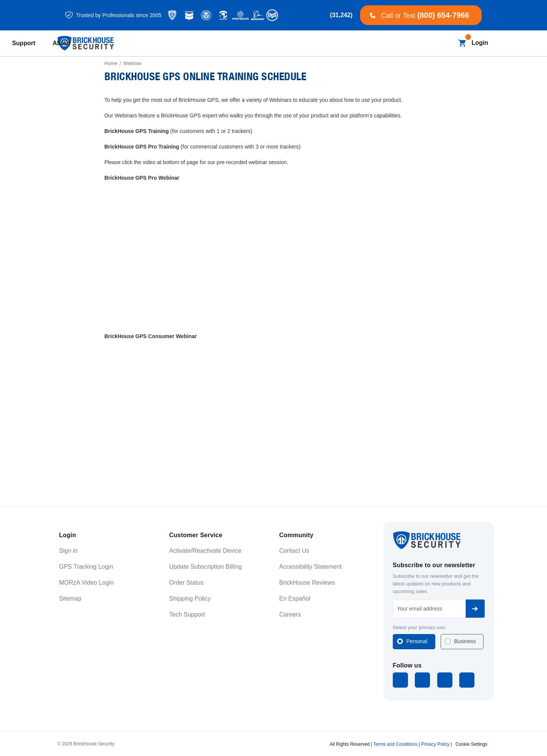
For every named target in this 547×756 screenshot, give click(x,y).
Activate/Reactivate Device (205, 551)
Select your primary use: (419, 627)
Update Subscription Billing (205, 567)
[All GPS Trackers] (149, 43)
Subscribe (475, 609)
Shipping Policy (190, 599)
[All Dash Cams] (203, 43)
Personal (417, 641)
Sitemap (70, 599)
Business (465, 641)
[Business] (277, 43)
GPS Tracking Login (86, 567)
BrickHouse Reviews (307, 583)
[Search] (447, 43)
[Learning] (323, 43)
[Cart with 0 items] (462, 43)
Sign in (69, 551)
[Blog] (241, 43)
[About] (402, 43)
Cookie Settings (471, 742)
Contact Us (294, 551)
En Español (295, 599)
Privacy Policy (435, 742)
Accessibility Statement (311, 567)
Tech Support (187, 614)
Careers (290, 614)
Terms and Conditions (395, 742)
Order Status (186, 583)
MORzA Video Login (87, 583)
